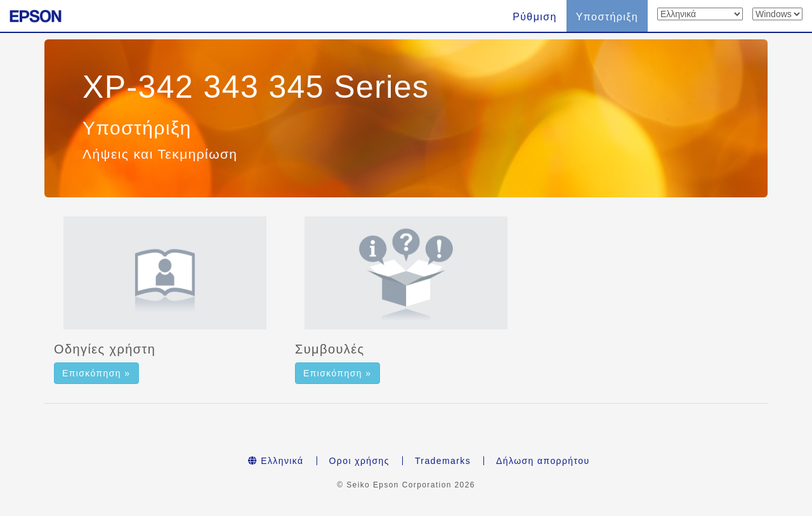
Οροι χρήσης (359, 461)
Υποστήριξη (607, 17)
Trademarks (443, 461)
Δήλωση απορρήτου (543, 461)
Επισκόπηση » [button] (96, 373)
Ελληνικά (276, 461)
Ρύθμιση (535, 17)
